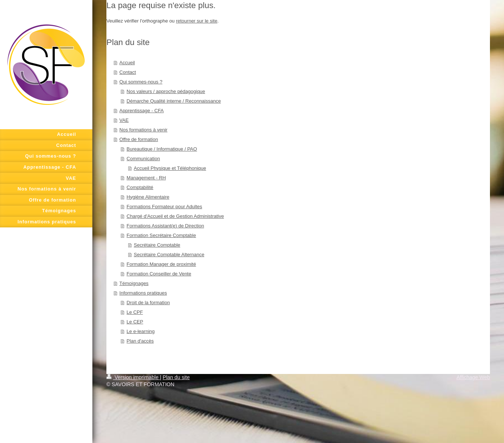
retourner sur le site (197, 21)
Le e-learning (141, 331)
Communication (143, 159)
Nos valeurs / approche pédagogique (166, 91)
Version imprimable (133, 377)
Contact (128, 72)
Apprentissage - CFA (142, 111)
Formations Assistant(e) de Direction (166, 226)
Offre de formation (139, 139)
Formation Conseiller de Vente (159, 274)
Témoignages (134, 283)
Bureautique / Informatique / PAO (162, 149)
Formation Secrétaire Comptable (161, 235)
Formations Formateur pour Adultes (164, 207)
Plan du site (176, 377)
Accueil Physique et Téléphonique (170, 168)
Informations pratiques (143, 293)
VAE (124, 120)
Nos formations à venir (143, 130)
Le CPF (135, 312)
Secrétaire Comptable (157, 245)
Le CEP (135, 322)
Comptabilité (140, 187)
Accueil (127, 63)
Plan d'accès (140, 341)
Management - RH (146, 178)
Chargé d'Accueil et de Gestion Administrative (175, 216)
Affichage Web (473, 377)
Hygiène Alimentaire (148, 197)
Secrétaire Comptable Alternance (169, 255)
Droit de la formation (148, 303)
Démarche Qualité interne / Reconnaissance (174, 101)
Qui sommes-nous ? (141, 82)
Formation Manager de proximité (161, 264)
